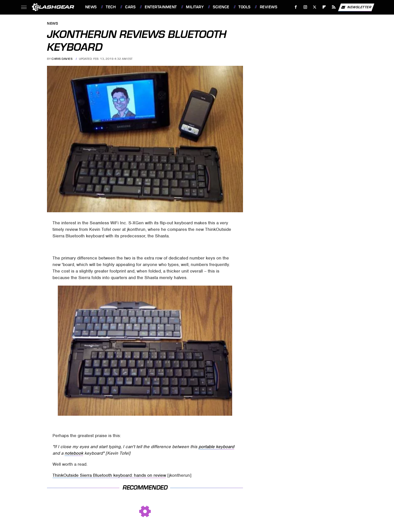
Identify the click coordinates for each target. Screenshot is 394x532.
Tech (111, 7)
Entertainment (161, 7)
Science (221, 7)
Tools (244, 7)
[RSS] (334, 7)
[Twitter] (315, 7)
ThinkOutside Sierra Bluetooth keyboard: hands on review (109, 475)
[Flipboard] (324, 7)
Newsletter (356, 7)
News (91, 7)
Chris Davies (62, 59)
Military (195, 7)
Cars (130, 7)
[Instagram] (305, 7)
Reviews (269, 7)
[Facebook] (296, 7)
